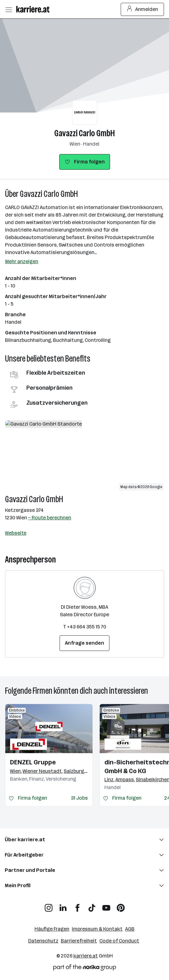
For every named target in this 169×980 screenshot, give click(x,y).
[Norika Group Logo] (85, 969)
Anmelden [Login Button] (143, 9)
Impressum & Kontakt (97, 929)
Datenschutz (43, 941)
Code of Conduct (119, 941)
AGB (130, 929)
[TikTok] (92, 905)
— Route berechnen (50, 518)
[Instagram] (49, 905)
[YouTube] (106, 905)
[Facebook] (77, 905)
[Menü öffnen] (8, 9)
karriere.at (86, 956)
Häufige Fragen (52, 929)
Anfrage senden (84, 643)
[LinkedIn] (63, 905)
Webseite (16, 533)
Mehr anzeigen (22, 261)
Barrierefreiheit (79, 941)
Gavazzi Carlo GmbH (84, 133)
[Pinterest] (121, 905)
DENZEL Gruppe (33, 762)
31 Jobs (79, 798)
